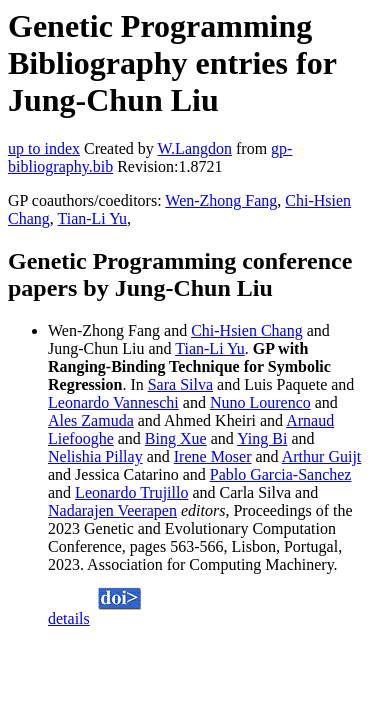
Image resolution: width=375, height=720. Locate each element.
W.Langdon (194, 148)
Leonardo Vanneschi (113, 402)
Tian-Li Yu (93, 218)
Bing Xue (176, 438)
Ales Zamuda (91, 420)
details (69, 618)
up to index (44, 148)
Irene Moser (213, 456)
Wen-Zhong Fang (221, 200)
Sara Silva (180, 384)
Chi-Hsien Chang (247, 330)
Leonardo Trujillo (131, 492)
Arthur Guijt (322, 456)
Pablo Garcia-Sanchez (281, 474)
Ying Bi (262, 438)
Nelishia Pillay (95, 456)
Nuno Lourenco (260, 402)
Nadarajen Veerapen (112, 510)
